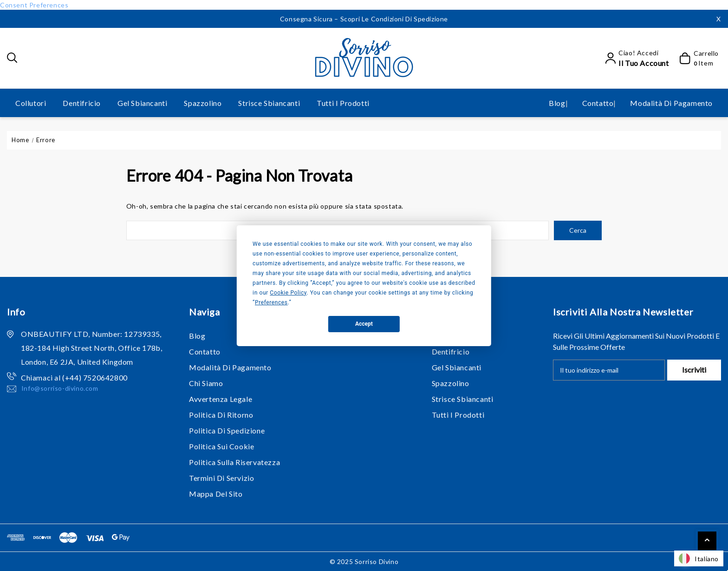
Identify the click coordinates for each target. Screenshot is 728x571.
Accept (364, 324)
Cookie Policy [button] (288, 293)
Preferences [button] (271, 302)
